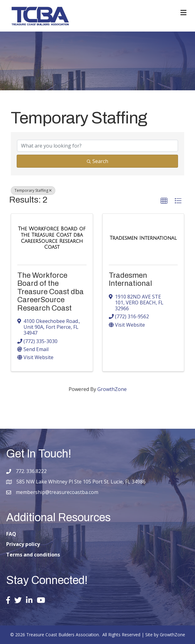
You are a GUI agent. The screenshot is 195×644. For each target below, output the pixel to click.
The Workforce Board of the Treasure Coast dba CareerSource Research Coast (51, 292)
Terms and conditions (33, 555)
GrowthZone (112, 389)
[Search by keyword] (97, 146)
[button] (164, 201)
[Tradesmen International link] (143, 238)
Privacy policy (23, 544)
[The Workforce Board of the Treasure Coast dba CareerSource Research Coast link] (52, 238)
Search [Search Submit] (97, 161)
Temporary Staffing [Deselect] (33, 190)
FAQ (11, 534)
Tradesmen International (130, 279)
